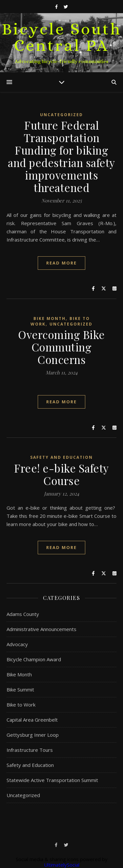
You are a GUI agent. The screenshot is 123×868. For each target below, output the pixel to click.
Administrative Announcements (41, 629)
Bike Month (50, 318)
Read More (61, 263)
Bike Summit (20, 689)
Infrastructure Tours (30, 750)
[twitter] (66, 7)
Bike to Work (21, 705)
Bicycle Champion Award (34, 659)
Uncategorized (61, 115)
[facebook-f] (57, 7)
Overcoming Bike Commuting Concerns (61, 347)
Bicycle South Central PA (62, 37)
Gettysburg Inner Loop (33, 735)
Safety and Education (61, 457)
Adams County (23, 614)
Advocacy (17, 644)
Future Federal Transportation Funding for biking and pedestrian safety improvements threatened (61, 156)
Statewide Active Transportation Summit (52, 780)
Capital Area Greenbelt (32, 720)
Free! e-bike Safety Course (61, 474)
